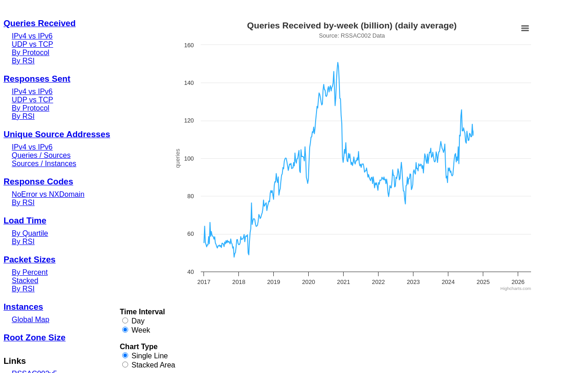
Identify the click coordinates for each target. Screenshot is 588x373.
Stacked (25, 281)
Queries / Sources (41, 155)
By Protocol (31, 53)
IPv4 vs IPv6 (32, 36)
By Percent (30, 272)
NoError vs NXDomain (48, 194)
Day (138, 321)
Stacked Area (153, 365)
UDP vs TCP (33, 44)
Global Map (31, 320)
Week (141, 330)
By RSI (23, 61)
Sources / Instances (44, 164)
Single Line (150, 356)
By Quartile (30, 233)
